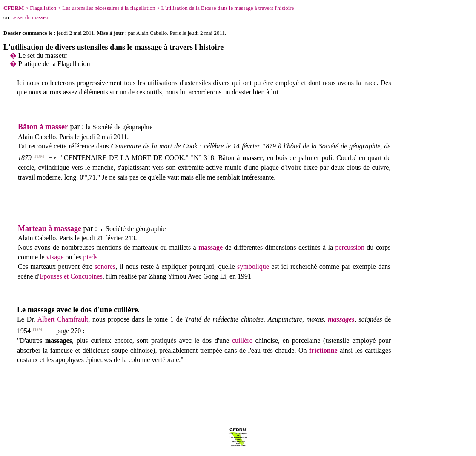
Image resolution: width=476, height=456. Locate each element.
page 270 (69, 331)
